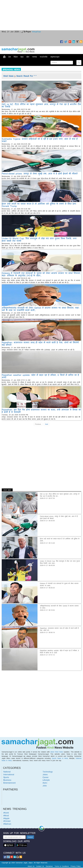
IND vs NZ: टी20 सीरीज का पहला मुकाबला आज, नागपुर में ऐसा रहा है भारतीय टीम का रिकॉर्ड (41, 105)
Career (46, 777)
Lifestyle (46, 780)
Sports (6, 777)
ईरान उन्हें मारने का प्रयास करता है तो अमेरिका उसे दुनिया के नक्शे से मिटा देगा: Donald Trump (39, 205)
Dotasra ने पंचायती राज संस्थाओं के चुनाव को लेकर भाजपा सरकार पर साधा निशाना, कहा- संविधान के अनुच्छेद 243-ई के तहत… (41, 274)
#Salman (7, 824)
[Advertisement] (41, 8)
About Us (31, 866)
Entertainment (9, 783)
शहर (22, 57)
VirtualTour (36, 32)
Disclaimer (49, 866)
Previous (38, 424)
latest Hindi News (57, 752)
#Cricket (7, 821)
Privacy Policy (76, 866)
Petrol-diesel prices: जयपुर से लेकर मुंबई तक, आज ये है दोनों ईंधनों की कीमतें (40, 174)
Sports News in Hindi (60, 758)
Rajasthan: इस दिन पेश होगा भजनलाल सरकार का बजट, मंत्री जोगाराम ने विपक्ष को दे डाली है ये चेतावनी (41, 411)
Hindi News (8, 76)
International (9, 774)
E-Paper (26, 32)
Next (47, 424)
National (7, 772)
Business (7, 780)
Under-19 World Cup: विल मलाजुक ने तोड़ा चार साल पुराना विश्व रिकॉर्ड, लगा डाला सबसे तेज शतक (39, 240)
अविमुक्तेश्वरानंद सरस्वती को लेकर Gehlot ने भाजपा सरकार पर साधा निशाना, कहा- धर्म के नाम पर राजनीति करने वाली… (41, 309)
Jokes (45, 774)
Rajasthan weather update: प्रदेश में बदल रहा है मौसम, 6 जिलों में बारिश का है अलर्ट (40, 376)
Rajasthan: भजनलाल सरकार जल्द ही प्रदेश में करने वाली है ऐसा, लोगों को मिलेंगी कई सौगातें (40, 344)
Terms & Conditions (62, 866)
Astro (45, 783)
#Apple (6, 818)
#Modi (6, 815)
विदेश (16, 57)
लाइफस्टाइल (55, 57)
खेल (28, 57)
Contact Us (40, 866)
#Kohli (6, 813)
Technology (48, 772)
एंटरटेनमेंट (44, 57)
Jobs (45, 786)
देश (10, 57)
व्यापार (34, 57)
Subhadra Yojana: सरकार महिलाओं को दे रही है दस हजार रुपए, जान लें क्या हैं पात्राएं (40, 140)
